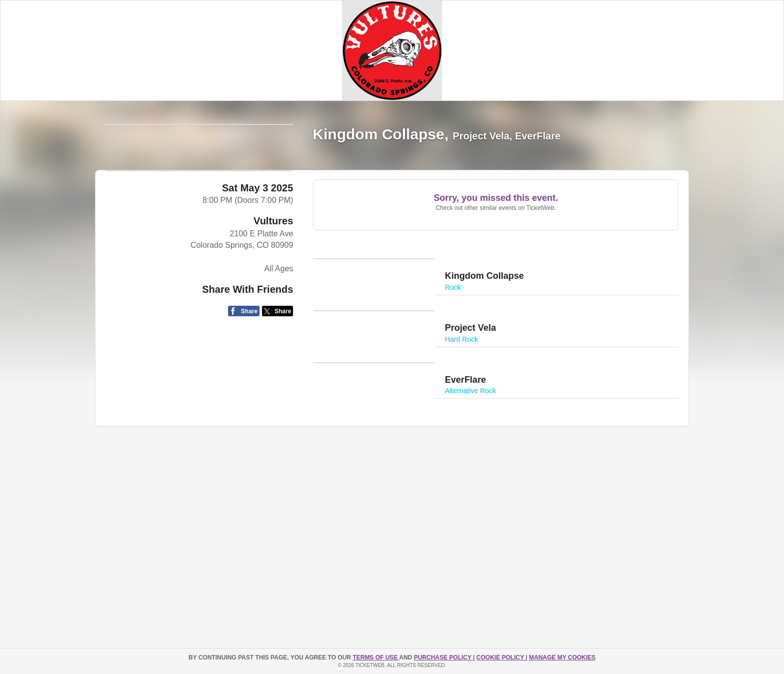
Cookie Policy (501, 658)
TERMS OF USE (376, 658)
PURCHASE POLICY (443, 658)
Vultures (273, 353)
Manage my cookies (562, 658)
